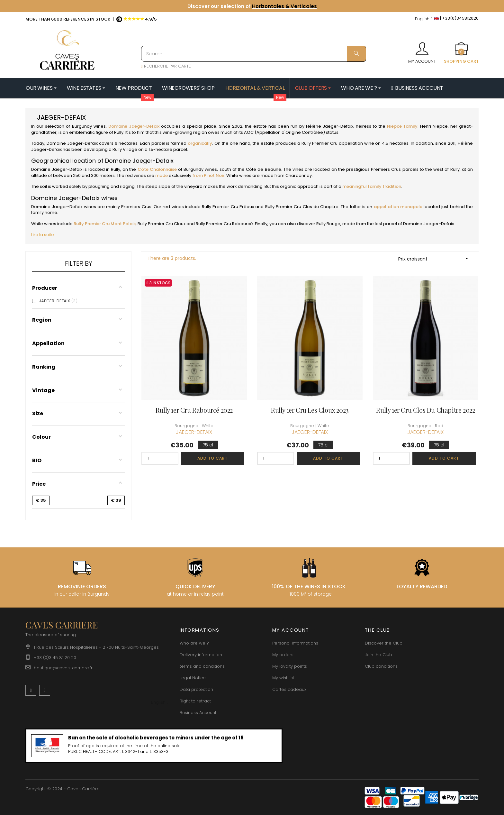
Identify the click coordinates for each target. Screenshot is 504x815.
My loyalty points (290, 666)
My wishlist (283, 678)
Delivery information (201, 655)
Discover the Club (384, 643)
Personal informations (295, 643)
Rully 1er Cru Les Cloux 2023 (310, 410)
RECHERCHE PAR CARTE (166, 66)
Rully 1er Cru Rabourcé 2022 (194, 410)
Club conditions (381, 666)
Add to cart (212, 458)
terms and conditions (202, 666)
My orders (283, 655)
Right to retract (195, 701)
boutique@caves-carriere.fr (63, 668)
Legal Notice (193, 678)
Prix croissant (435, 259)
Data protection (196, 689)
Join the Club (378, 655)
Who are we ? (194, 643)
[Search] (254, 54)
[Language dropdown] (424, 19)
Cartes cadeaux (289, 689)
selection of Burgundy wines (75, 126)
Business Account (198, 713)
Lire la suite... (44, 235)
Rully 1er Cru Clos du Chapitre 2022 (425, 410)
